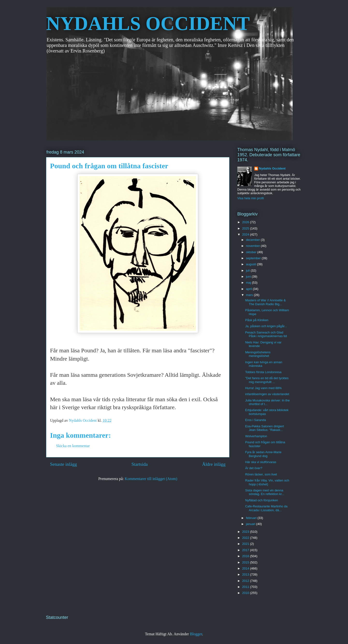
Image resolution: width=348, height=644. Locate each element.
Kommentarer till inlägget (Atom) (151, 479)
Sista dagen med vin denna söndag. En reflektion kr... (265, 492)
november (253, 246)
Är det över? (254, 468)
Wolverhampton (256, 436)
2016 (246, 556)
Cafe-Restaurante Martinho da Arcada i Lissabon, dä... (266, 508)
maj (249, 283)
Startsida (140, 464)
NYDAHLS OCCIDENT (148, 23)
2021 (246, 544)
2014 (246, 568)
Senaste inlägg (63, 464)
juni (249, 277)
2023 (246, 532)
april (249, 289)
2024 (246, 234)
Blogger (196, 634)
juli (248, 270)
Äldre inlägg (214, 464)
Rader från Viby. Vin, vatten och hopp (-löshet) (267, 482)
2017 (246, 550)
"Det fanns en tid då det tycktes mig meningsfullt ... (267, 380)
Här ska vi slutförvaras (261, 462)
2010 (246, 593)
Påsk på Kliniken (257, 320)
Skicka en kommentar (73, 446)
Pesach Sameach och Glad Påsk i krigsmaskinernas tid (266, 334)
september (254, 258)
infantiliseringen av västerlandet (267, 394)
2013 (246, 574)
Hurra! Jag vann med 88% (263, 388)
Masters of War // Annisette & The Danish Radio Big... (265, 302)
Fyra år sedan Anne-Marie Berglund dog (263, 454)
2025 (246, 228)
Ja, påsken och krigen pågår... (266, 326)
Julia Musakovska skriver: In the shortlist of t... (267, 402)
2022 (246, 538)
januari (251, 524)
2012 (246, 581)
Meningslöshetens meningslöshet (258, 354)
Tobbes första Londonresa (263, 372)
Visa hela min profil (251, 198)
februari (252, 518)
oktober (252, 252)
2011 (246, 587)
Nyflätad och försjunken (261, 500)
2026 (246, 222)
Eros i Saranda (255, 420)
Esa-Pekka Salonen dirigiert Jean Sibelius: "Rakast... (264, 428)
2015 (246, 562)
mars (250, 295)
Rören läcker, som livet (261, 474)
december (253, 240)
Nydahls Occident (272, 168)
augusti (252, 264)
